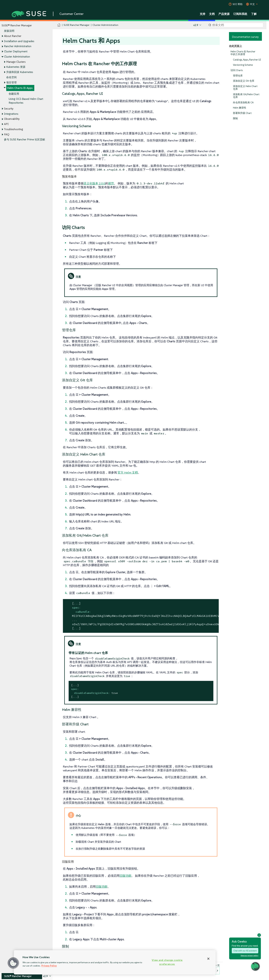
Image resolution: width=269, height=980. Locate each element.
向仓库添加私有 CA (243, 103)
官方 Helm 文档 (128, 472)
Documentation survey (245, 37)
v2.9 (196, 25)
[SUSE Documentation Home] (59, 25)
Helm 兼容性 (240, 108)
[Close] (208, 959)
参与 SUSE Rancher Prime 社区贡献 (25, 140)
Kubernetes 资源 (16, 67)
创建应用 (14, 94)
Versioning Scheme (243, 65)
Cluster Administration (17, 57)
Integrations (11, 114)
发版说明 (9, 31)
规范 (111, 183)
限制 (235, 118)
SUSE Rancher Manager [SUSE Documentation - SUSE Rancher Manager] (77, 25)
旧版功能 (125, 876)
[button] (255, 966)
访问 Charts (237, 70)
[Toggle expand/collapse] (2, 36)
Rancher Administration (18, 46)
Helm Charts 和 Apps (20, 88)
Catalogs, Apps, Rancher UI (247, 60)
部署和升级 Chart (242, 113)
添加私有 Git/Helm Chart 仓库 (246, 96)
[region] (115, 962)
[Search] (237, 25)
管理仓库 (238, 76)
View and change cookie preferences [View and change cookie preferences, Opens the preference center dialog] (167, 962)
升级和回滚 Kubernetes (20, 72)
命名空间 (11, 77)
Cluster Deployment (16, 51)
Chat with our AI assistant (245, 951)
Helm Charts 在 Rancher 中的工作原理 (243, 53)
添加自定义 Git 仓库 (244, 81)
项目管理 (11, 82)
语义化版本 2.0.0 (94, 183)
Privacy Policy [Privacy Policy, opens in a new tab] (49, 966)
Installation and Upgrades (19, 41)
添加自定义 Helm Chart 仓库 (245, 88)
